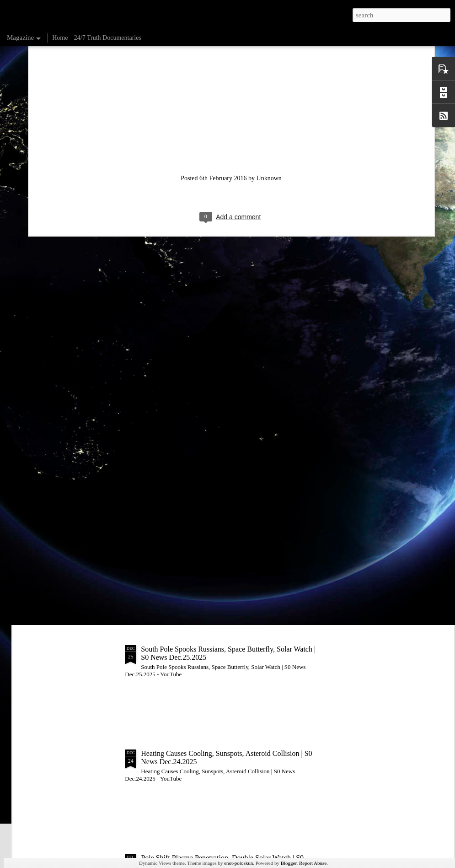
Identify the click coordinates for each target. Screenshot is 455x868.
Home (60, 38)
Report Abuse (313, 863)
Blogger (289, 863)
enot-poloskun (238, 863)
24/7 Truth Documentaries (108, 38)
